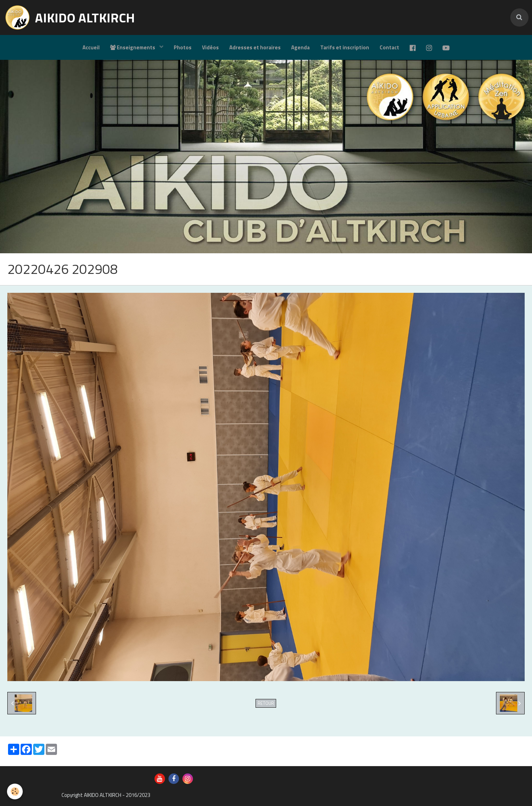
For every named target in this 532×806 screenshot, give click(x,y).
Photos (183, 47)
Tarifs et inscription (345, 47)
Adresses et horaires (255, 47)
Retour (266, 703)
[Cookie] (15, 791)
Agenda (300, 47)
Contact (389, 47)
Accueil (91, 47)
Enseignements (133, 47)
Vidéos (210, 47)
